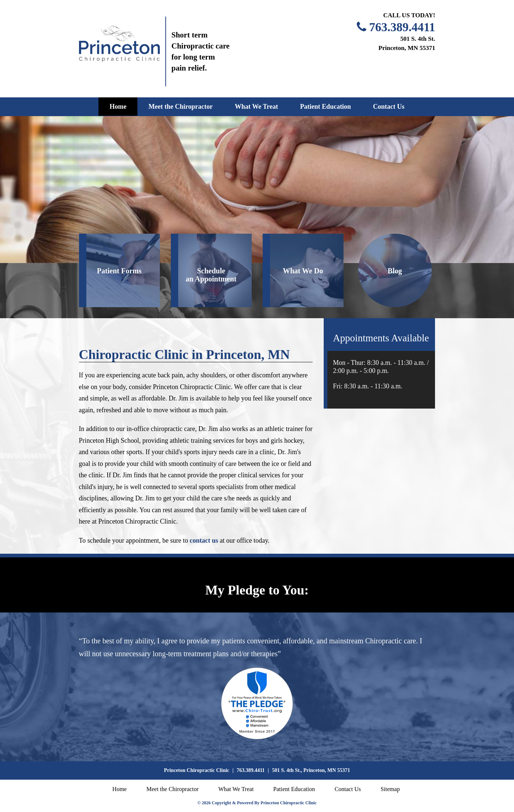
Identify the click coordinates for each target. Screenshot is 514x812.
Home (118, 107)
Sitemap (390, 789)
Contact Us (389, 107)
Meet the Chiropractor (181, 107)
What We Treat (256, 107)
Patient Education (326, 107)
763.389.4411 (402, 27)
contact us (204, 540)
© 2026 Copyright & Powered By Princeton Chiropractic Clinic (257, 803)
